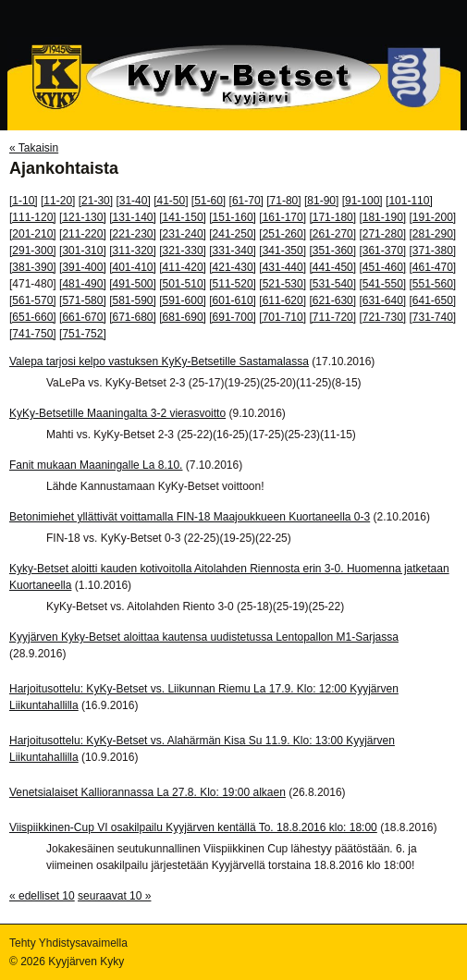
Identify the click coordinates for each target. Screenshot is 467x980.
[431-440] (283, 267)
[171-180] (332, 217)
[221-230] (133, 234)
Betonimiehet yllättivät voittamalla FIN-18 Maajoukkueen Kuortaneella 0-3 (190, 517)
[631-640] (382, 300)
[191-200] (433, 217)
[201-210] (33, 234)
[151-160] (233, 217)
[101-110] (409, 201)
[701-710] (283, 317)
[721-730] (382, 317)
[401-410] (133, 267)
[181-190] (382, 217)
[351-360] (332, 251)
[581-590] (133, 300)
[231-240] (183, 234)
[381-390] (33, 267)
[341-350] (283, 251)
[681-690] (183, 317)
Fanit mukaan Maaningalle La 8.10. (96, 465)
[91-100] (363, 201)
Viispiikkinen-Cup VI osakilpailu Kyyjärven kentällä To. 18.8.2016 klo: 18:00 (193, 827)
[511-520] (233, 284)
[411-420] (183, 267)
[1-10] (24, 201)
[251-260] (283, 234)
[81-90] (321, 201)
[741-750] (33, 334)
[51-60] (209, 201)
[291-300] (33, 251)
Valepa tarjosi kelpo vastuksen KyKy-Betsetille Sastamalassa (159, 361)
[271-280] (382, 234)
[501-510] (183, 284)
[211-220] (83, 234)
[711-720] (332, 317)
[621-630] (332, 300)
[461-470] (433, 267)
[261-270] (332, 234)
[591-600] (183, 300)
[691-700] (233, 317)
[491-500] (133, 284)
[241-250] (233, 234)
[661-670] (83, 317)
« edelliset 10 (42, 896)
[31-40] (133, 201)
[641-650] (433, 300)
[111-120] (33, 217)
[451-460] (382, 267)
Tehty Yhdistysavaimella (68, 943)
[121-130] (83, 217)
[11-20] (58, 201)
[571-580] (83, 300)
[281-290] (433, 234)
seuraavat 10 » (114, 896)
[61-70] (246, 201)
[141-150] (183, 217)
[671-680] (133, 317)
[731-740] (433, 317)
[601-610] (233, 300)
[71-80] (283, 201)
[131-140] (133, 217)
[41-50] (171, 201)
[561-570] (33, 300)
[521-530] (283, 284)
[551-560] (433, 284)
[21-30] (96, 201)
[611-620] (283, 300)
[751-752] (83, 334)
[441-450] (332, 267)
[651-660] (33, 317)
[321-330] (183, 251)
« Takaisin (34, 148)
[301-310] (83, 251)
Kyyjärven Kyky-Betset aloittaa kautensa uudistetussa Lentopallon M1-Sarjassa (204, 637)
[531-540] (332, 284)
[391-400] (83, 267)
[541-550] (382, 284)
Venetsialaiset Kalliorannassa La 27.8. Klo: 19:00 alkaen (147, 792)
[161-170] (283, 217)
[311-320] (133, 251)
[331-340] (233, 251)
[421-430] (233, 267)
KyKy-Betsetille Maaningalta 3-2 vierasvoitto (117, 413)
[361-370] (382, 251)
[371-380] (433, 251)
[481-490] (83, 284)
